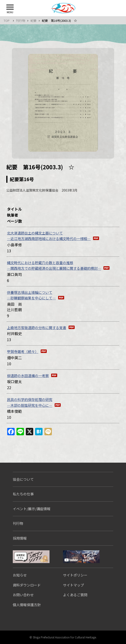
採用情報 (20, 538)
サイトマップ (73, 585)
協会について (23, 479)
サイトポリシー (75, 575)
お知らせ (20, 575)
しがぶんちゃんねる (81, 557)
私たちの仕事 (23, 494)
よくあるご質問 (75, 595)
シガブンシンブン (31, 557)
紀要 (33, 21)
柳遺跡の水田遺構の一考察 (28, 376)
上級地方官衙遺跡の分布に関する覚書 (37, 328)
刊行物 (21, 21)
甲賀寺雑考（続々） (23, 351)
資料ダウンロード (27, 585)
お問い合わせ (23, 595)
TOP (7, 21)
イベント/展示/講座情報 (32, 509)
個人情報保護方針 (27, 605)
